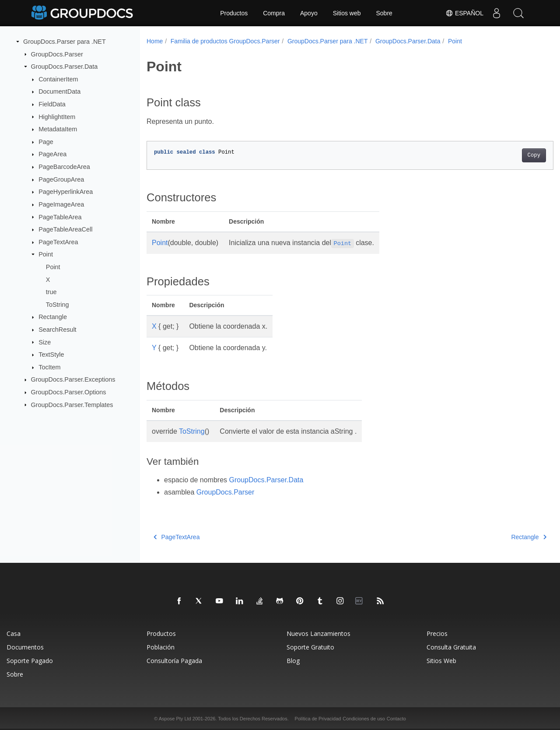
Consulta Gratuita (451, 647)
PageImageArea (61, 204)
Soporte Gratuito (310, 647)
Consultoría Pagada (174, 661)
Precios (437, 633)
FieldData (52, 104)
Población (161, 647)
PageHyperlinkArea (66, 192)
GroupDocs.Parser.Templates (72, 404)
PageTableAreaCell (65, 229)
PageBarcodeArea (64, 167)
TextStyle (51, 354)
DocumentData (59, 91)
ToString (58, 305)
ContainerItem (58, 79)
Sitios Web (441, 661)
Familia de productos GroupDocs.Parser (225, 41)
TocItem (49, 367)
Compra (274, 13)
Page (46, 142)
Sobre (384, 13)
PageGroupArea (61, 179)
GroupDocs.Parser (57, 54)
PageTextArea (58, 242)
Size (45, 342)
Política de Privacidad (318, 719)
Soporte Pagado (30, 661)
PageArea (52, 154)
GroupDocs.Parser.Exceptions (73, 379)
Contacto (396, 719)
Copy (506, 155)
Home (155, 41)
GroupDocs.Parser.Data (65, 67)
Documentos (25, 647)
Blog (293, 661)
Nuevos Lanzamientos (318, 633)
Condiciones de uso (364, 719)
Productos (234, 13)
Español (464, 13)
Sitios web (347, 13)
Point (46, 254)
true (51, 292)
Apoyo (309, 13)
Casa (14, 633)
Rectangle (53, 317)
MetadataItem (58, 129)
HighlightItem (57, 116)
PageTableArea (60, 217)
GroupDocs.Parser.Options (69, 392)
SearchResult (57, 330)
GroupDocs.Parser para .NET (65, 42)
